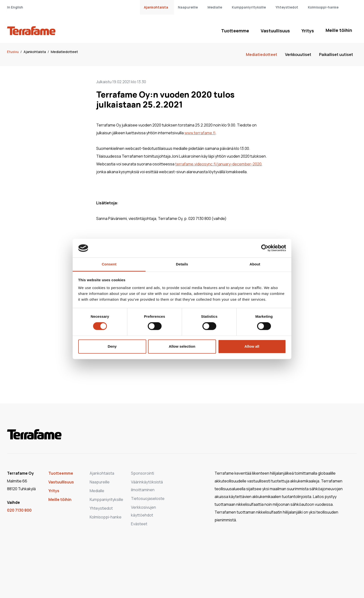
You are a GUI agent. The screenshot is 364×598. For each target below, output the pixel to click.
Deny (112, 346)
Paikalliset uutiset (336, 54)
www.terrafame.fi (200, 133)
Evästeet (139, 524)
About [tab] (255, 264)
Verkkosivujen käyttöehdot (143, 511)
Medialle (215, 7)
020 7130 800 (19, 510)
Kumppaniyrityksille (249, 7)
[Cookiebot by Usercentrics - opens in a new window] (265, 248)
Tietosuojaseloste (148, 498)
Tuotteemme (235, 31)
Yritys (308, 31)
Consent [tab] (109, 264)
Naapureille (188, 7)
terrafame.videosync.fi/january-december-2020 (218, 164)
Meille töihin (339, 30)
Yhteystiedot (287, 7)
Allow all (252, 346)
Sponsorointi (143, 473)
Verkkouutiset (298, 54)
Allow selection (182, 346)
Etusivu (13, 52)
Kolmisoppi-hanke (323, 7)
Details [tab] (182, 264)
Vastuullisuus (275, 31)
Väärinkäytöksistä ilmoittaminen (147, 486)
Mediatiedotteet (64, 52)
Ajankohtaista (156, 7)
